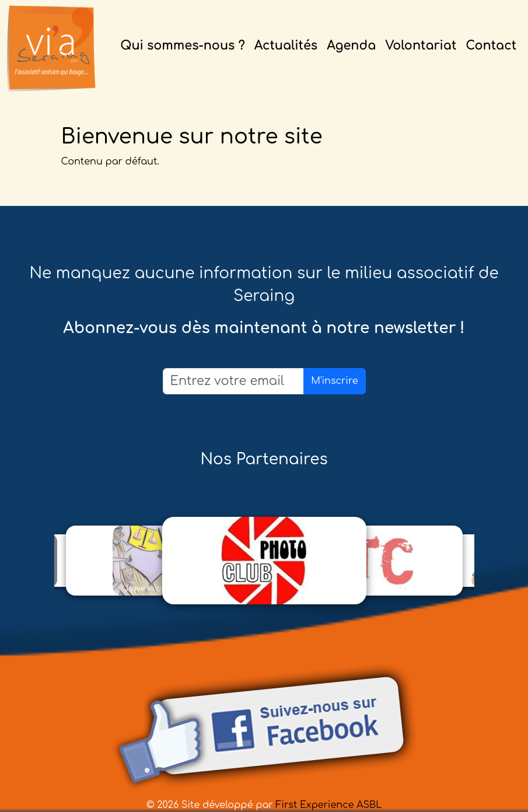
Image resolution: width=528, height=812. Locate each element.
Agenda (351, 46)
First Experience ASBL (328, 805)
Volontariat (421, 46)
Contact (491, 46)
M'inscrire (334, 381)
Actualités (286, 46)
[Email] (234, 381)
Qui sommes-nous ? (183, 46)
